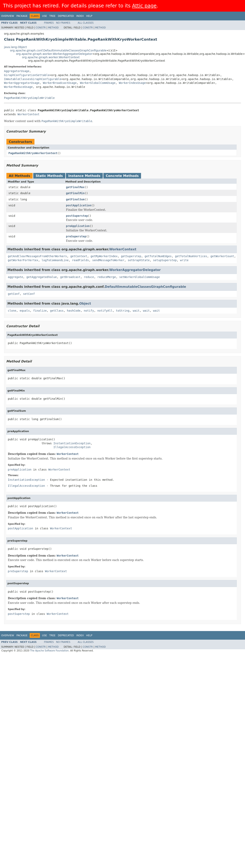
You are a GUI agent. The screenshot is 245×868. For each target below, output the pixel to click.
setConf (29, 294)
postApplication (79, 205)
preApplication (78, 226)
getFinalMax (75, 187)
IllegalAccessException (72, 447)
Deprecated (66, 16)
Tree (52, 16)
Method (53, 28)
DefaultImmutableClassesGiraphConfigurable (145, 287)
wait (136, 311)
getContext (79, 256)
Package (22, 16)
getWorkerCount (222, 256)
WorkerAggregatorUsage (22, 83)
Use (44, 16)
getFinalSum (75, 199)
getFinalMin (75, 193)
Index (80, 16)
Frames (49, 23)
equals (25, 311)
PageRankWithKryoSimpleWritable (29, 98)
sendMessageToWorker (108, 260)
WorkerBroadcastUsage (60, 83)
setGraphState (139, 260)
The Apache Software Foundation (49, 651)
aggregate (15, 277)
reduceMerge (107, 277)
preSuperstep (76, 236)
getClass (57, 311)
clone (12, 311)
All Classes (86, 23)
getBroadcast (70, 277)
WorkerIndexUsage (132, 83)
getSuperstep (131, 256)
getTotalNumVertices (191, 256)
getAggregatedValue (42, 277)
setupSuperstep (165, 260)
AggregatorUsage (17, 71)
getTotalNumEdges (158, 256)
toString (123, 311)
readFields (80, 260)
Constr (41, 28)
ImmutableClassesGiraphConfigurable (33, 79)
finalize (40, 311)
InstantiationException (72, 443)
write (184, 260)
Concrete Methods (122, 176)
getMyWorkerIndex (104, 256)
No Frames (63, 23)
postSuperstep (77, 216)
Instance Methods (84, 176)
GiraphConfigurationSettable (27, 75)
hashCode (74, 311)
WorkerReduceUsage (18, 87)
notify (89, 311)
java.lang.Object (15, 47)
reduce (89, 277)
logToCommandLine (55, 260)
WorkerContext (28, 114)
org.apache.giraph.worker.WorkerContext (51, 57)
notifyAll (105, 311)
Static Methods (49, 176)
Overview (8, 16)
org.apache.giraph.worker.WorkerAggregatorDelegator (54, 54)
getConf (14, 294)
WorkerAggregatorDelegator (135, 270)
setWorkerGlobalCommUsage (139, 277)
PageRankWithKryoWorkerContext (33, 153)
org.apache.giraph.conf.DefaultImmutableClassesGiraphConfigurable (58, 50)
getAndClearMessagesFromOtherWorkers (37, 256)
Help (89, 16)
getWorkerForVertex (23, 260)
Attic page (144, 6)
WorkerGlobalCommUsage (98, 83)
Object (85, 304)
